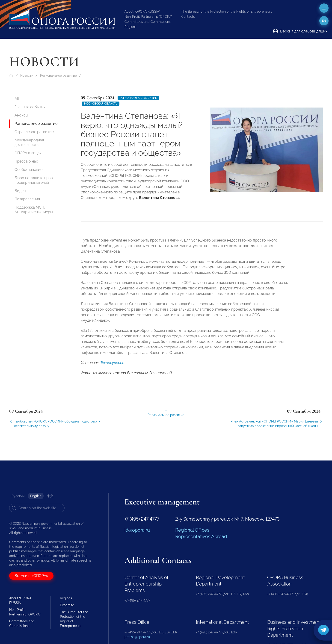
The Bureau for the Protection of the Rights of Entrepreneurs (227, 12)
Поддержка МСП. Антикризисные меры (34, 210)
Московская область (101, 104)
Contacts (188, 17)
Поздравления (27, 199)
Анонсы (21, 115)
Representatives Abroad (201, 536)
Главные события (30, 107)
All (17, 99)
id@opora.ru (137, 530)
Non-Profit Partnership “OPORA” (148, 17)
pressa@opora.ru (137, 637)
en (324, 21)
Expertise (67, 605)
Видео (20, 191)
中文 (50, 496)
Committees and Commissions (148, 22)
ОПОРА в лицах (28, 153)
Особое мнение (28, 170)
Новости (27, 76)
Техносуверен (112, 367)
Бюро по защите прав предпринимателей (34, 180)
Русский (18, 496)
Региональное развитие (58, 76)
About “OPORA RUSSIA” (142, 12)
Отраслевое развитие (34, 132)
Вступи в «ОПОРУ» (31, 576)
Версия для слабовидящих (300, 31)
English (36, 496)
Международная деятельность (29, 142)
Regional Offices (192, 530)
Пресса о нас (26, 161)
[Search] (37, 508)
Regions (130, 27)
